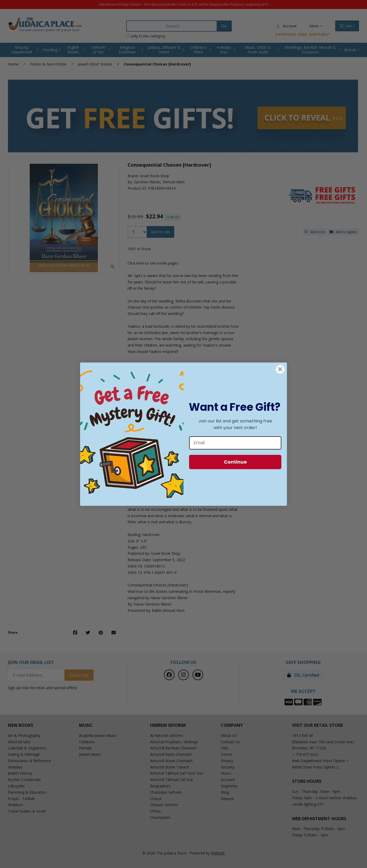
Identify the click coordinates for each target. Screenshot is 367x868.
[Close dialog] (280, 369)
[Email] (235, 443)
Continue (235, 462)
